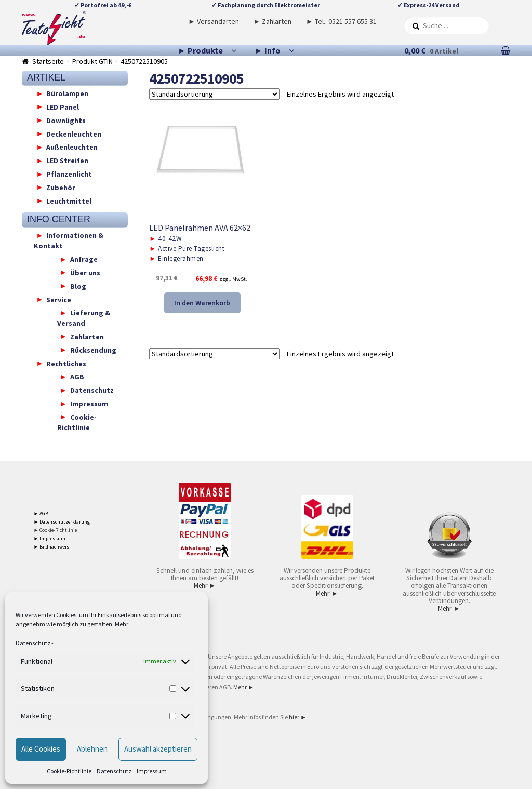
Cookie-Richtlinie (69, 771)
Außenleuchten (72, 147)
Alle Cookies (41, 749)
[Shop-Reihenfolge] (214, 94)
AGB (77, 377)
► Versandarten (214, 21)
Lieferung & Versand (84, 318)
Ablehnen (92, 749)
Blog (78, 286)
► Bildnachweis (52, 547)
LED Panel (63, 106)
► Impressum (50, 538)
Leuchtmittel (69, 200)
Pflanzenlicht (69, 174)
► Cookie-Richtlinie (56, 530)
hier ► (298, 717)
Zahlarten (87, 336)
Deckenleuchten (74, 133)
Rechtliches (66, 363)
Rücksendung (93, 350)
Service (59, 299)
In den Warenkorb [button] (202, 303)
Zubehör (61, 187)
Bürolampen (67, 93)
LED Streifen (67, 161)
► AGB (41, 513)
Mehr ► (205, 586)
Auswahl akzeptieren (158, 749)
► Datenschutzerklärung (62, 522)
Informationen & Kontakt (69, 240)
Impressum (152, 771)
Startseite (48, 61)
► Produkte (200, 50)
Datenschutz (33, 643)
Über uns (85, 272)
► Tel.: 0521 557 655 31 (341, 21)
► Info (268, 50)
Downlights (66, 120)
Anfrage (84, 259)
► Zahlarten (272, 21)
